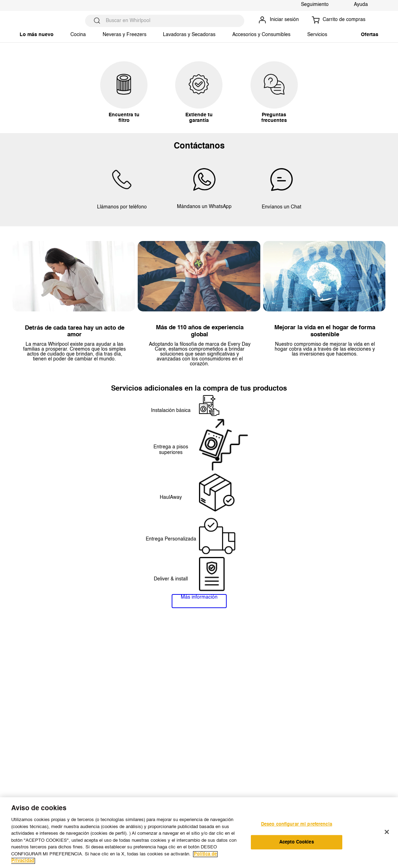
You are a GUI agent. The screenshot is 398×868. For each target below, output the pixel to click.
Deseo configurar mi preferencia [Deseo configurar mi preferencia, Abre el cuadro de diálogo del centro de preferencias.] (297, 824)
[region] (199, 833)
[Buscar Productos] (97, 21)
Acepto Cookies (297, 842)
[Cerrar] (387, 832)
